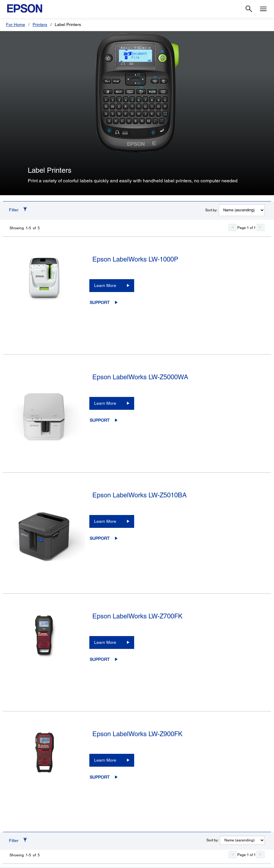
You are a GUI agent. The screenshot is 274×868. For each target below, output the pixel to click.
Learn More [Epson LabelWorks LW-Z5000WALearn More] (105, 403)
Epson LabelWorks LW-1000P (135, 259)
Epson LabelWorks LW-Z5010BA (140, 495)
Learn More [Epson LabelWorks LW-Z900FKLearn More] (105, 760)
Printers (40, 25)
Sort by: (211, 210)
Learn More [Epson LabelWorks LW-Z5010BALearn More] (105, 521)
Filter (14, 210)
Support (100, 302)
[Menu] (263, 9)
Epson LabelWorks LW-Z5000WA (140, 377)
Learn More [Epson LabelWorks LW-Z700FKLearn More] (105, 642)
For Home (16, 25)
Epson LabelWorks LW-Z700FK (137, 616)
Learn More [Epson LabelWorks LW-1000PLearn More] (105, 285)
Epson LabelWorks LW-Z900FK (137, 734)
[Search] (249, 9)
